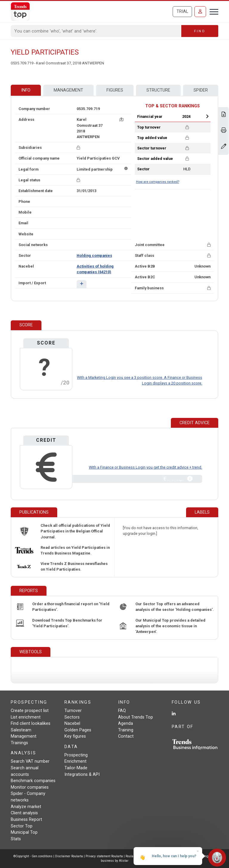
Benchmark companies (33, 781)
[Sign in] (200, 12)
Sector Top (22, 826)
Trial (182, 11)
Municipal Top (24, 832)
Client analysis (24, 813)
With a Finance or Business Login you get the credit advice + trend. (146, 467)
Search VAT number (30, 761)
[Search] (96, 31)
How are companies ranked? (158, 182)
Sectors (72, 717)
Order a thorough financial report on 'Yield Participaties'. (71, 607)
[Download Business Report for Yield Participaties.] (224, 115)
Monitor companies (30, 787)
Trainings (19, 743)
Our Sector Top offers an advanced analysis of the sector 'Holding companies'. (175, 607)
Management (68, 90)
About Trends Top (136, 717)
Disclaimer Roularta (69, 856)
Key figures (75, 736)
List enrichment (26, 717)
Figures (115, 90)
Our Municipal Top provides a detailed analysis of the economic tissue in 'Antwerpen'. (170, 626)
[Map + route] (121, 119)
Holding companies (94, 255)
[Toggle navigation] (212, 11)
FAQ (122, 711)
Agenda (126, 723)
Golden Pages (78, 730)
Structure (158, 90)
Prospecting (76, 755)
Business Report (26, 820)
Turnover (73, 711)
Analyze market (26, 807)
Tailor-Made (76, 768)
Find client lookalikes (31, 723)
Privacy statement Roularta (104, 856)
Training (126, 730)
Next (207, 116)
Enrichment (75, 761)
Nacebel (72, 723)
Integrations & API (82, 774)
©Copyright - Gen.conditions (33, 856)
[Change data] (224, 147)
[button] (82, 284)
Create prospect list (30, 711)
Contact (126, 736)
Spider (201, 90)
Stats (16, 839)
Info (26, 90)
